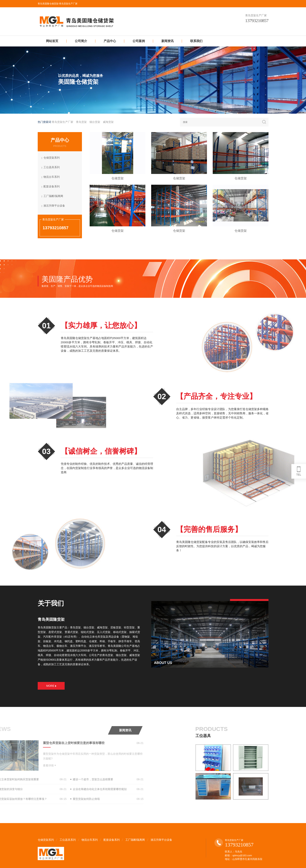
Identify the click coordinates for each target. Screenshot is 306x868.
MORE (51, 686)
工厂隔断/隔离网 (54, 196)
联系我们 (196, 41)
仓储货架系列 (52, 158)
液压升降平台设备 (55, 206)
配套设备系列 (52, 187)
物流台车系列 (52, 177)
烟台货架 (95, 122)
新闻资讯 (168, 41)
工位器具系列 (52, 168)
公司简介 (81, 41)
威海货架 (108, 122)
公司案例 (139, 41)
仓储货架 (124, 178)
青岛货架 (81, 122)
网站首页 (52, 41)
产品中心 (110, 41)
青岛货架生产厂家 (63, 122)
